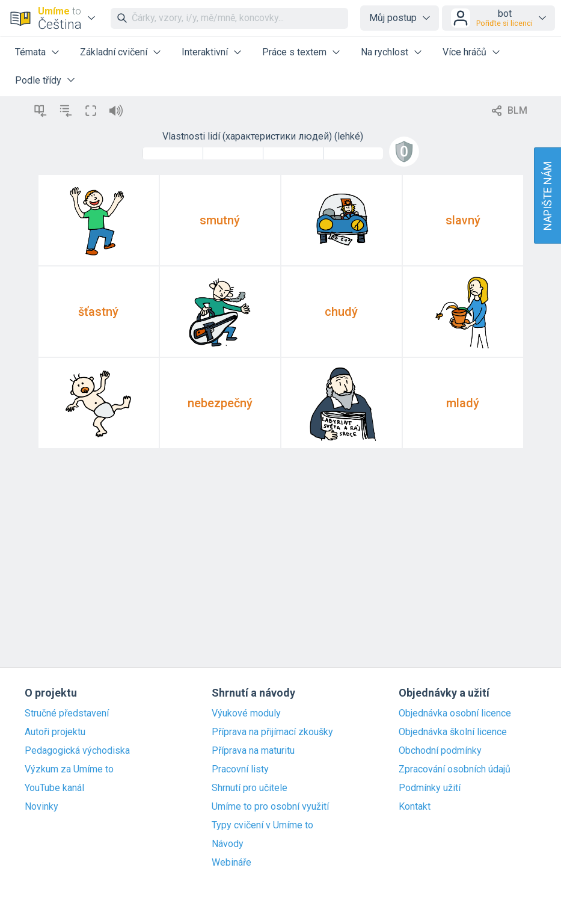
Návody (228, 844)
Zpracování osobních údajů (455, 769)
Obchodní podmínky (440, 751)
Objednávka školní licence (453, 732)
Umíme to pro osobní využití (270, 807)
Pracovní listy (240, 769)
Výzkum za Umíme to (69, 769)
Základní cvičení (114, 52)
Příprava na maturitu (253, 751)
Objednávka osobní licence (455, 713)
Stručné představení (67, 713)
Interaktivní (205, 52)
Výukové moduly (246, 713)
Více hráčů (464, 52)
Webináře (231, 863)
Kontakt (415, 807)
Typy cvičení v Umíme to (262, 825)
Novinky (41, 807)
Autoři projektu (55, 732)
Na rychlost (385, 52)
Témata (30, 52)
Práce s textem (294, 52)
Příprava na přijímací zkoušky (272, 732)
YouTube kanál (54, 788)
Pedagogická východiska (77, 751)
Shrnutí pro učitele (250, 788)
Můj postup (393, 18)
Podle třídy (38, 80)
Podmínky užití (430, 788)
